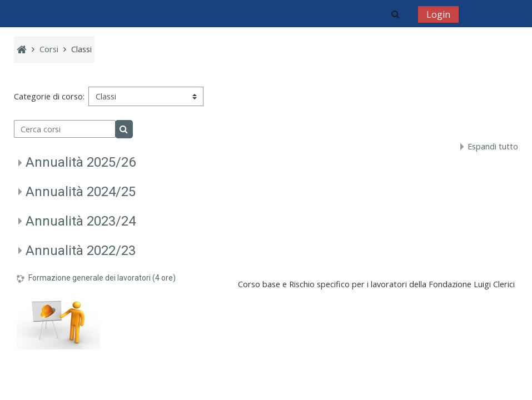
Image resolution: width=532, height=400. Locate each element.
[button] (396, 14)
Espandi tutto (493, 146)
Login (438, 14)
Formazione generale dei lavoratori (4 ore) (102, 278)
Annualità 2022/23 (81, 251)
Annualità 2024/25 (81, 192)
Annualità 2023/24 (81, 221)
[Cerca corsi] (65, 129)
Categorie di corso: (49, 96)
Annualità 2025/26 (81, 162)
